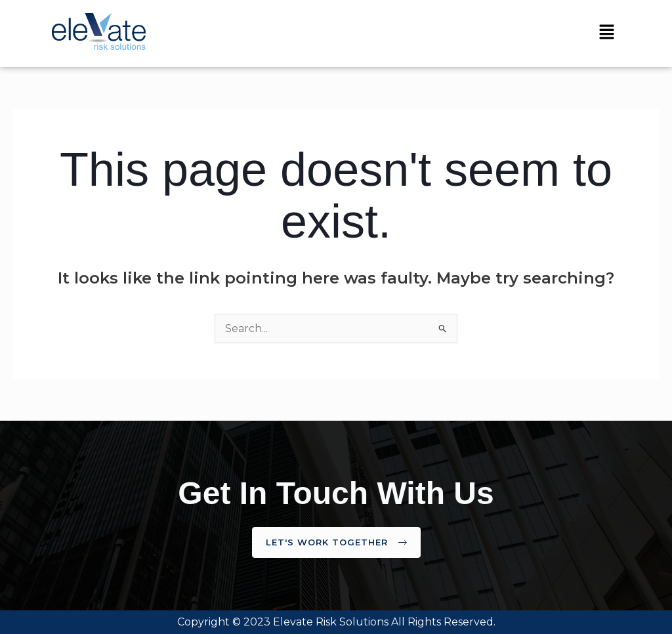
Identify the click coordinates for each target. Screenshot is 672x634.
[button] (606, 33)
